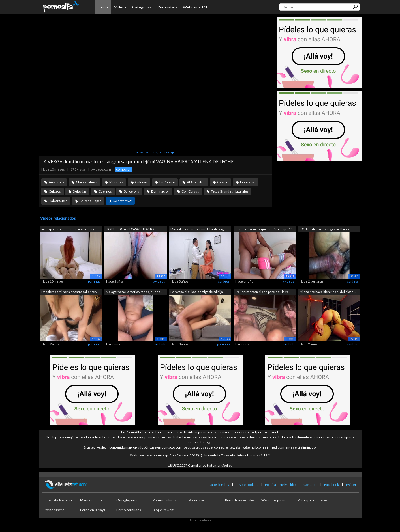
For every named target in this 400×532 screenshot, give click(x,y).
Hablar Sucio (58, 201)
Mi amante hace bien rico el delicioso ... (328, 292)
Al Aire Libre (196, 182)
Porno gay (196, 500)
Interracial (248, 182)
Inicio (103, 7)
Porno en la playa (93, 510)
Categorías (142, 7)
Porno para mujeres (313, 500)
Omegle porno (127, 500)
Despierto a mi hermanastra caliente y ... (70, 292)
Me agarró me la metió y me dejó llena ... (134, 292)
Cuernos (105, 191)
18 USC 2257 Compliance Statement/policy (200, 465)
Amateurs (56, 182)
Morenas (116, 182)
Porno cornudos (129, 510)
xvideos (159, 281)
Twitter (351, 485)
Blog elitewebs (164, 510)
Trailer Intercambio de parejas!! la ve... (263, 292)
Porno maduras (164, 500)
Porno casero (54, 510)
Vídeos (120, 7)
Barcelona (131, 191)
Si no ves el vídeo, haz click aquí (156, 152)
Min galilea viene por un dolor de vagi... (198, 229)
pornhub (94, 281)
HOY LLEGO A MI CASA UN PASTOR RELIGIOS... (131, 230)
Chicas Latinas (87, 182)
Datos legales (219, 485)
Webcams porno (274, 500)
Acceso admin (200, 520)
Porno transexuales (240, 500)
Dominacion (160, 191)
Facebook (331, 485)
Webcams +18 (196, 7)
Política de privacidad (281, 485)
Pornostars (167, 7)
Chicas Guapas (90, 201)
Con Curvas (190, 191)
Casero (223, 182)
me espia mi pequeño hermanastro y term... (68, 230)
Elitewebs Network (58, 500)
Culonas (141, 182)
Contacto (310, 485)
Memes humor (92, 500)
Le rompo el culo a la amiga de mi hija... (197, 292)
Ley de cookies (247, 485)
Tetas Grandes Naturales (230, 191)
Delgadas (80, 191)
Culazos (55, 191)
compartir (124, 169)
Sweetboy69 (123, 201)
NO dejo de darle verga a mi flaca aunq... (328, 229)
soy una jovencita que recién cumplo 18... (265, 229)
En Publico (167, 182)
